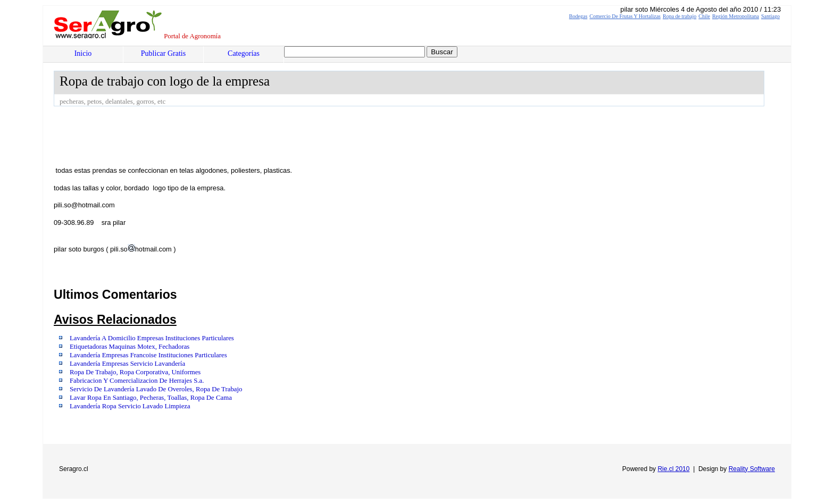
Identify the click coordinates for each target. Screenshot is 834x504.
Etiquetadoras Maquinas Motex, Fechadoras (130, 347)
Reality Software (752, 469)
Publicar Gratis (163, 53)
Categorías (244, 53)
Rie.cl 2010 (673, 469)
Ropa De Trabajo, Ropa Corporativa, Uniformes (135, 372)
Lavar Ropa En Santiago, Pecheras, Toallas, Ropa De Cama (151, 398)
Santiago (770, 16)
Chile (704, 16)
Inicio (83, 53)
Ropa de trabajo (679, 16)
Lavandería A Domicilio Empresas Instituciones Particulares (152, 338)
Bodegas (578, 16)
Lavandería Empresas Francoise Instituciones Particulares (148, 355)
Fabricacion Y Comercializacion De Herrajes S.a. (137, 381)
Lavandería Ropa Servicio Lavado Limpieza (130, 406)
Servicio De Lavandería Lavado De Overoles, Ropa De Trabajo (156, 389)
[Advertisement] (247, 136)
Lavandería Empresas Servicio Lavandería (127, 364)
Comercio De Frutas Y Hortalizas (625, 16)
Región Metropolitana (736, 16)
